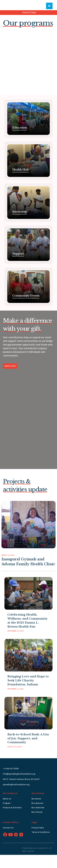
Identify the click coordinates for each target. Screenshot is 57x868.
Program (7, 803)
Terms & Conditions (41, 832)
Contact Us (8, 828)
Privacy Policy (38, 828)
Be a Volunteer (38, 808)
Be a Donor (36, 799)
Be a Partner (37, 812)
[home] (13, 6)
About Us (7, 799)
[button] (49, 6)
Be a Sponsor (37, 803)
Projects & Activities (12, 808)
